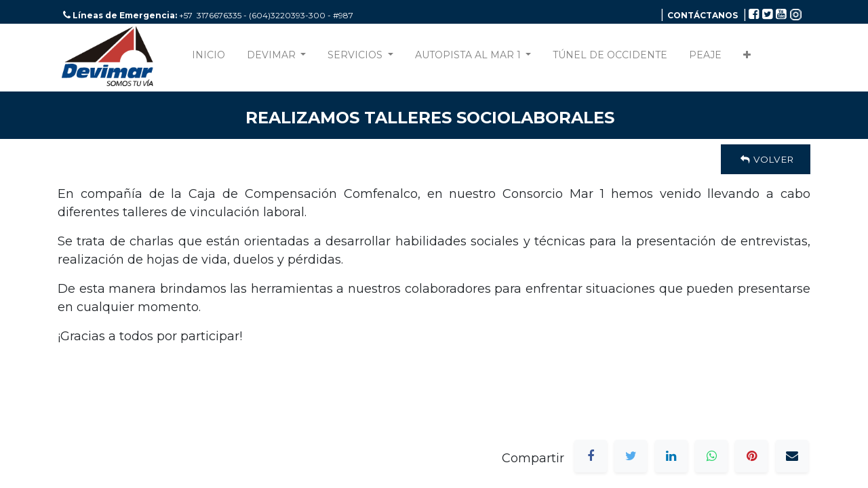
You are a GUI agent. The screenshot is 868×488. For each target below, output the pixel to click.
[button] (747, 58)
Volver (766, 159)
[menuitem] (209, 58)
